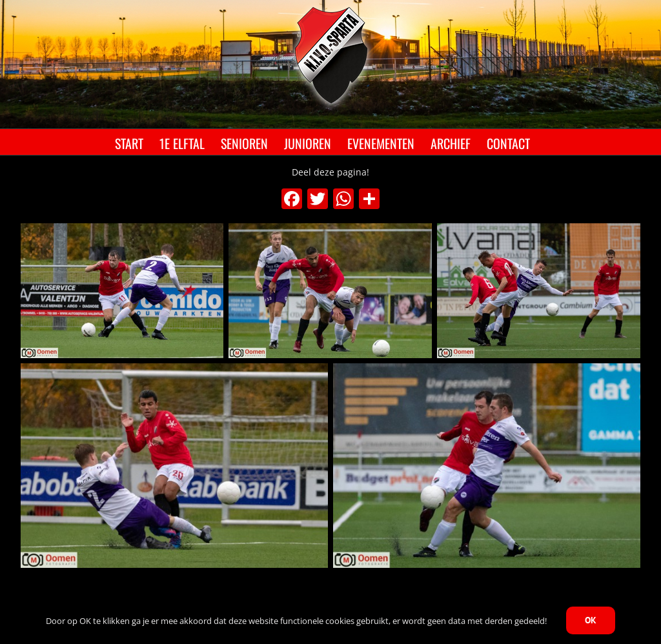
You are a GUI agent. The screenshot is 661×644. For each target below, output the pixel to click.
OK (591, 620)
